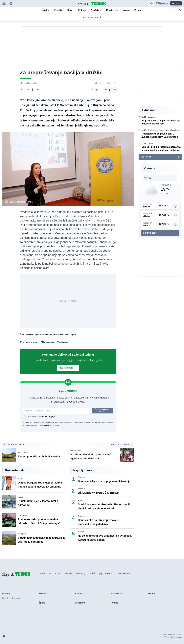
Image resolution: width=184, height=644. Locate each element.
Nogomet (81, 489)
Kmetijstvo (22, 534)
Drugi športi (22, 515)
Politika (81, 500)
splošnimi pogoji (47, 417)
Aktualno (148, 110)
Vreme (148, 168)
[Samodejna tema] (151, 3)
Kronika (81, 532)
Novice (20, 479)
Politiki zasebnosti (51, 426)
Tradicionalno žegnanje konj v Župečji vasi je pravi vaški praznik (165, 130)
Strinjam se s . (41, 417)
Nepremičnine (23, 452)
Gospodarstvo (76, 450)
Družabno (82, 477)
